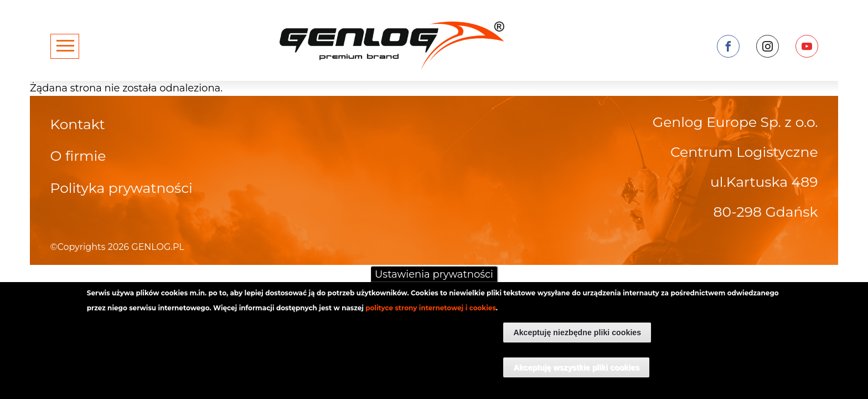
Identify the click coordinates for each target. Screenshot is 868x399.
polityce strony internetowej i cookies (431, 314)
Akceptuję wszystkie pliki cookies (576, 374)
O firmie (78, 156)
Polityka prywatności (122, 188)
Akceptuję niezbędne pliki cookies (577, 339)
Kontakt (78, 124)
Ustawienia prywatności (434, 280)
